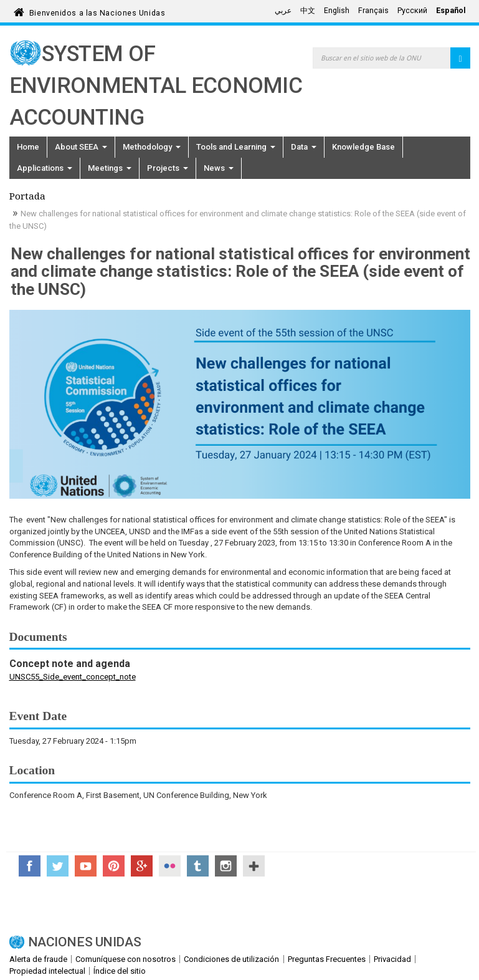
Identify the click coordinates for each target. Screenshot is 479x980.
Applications (45, 168)
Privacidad (392, 959)
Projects (168, 168)
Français (373, 11)
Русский (412, 11)
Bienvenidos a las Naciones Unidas (97, 11)
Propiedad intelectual (47, 971)
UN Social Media (254, 866)
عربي (283, 11)
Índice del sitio (120, 971)
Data (304, 147)
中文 (308, 11)
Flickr (170, 866)
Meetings (110, 168)
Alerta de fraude (38, 959)
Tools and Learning (236, 147)
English (337, 11)
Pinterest (114, 866)
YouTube (86, 866)
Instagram (226, 866)
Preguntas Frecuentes (327, 959)
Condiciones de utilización (231, 959)
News (219, 168)
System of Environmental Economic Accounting (156, 86)
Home (28, 147)
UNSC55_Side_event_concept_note (73, 677)
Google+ (142, 866)
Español (451, 11)
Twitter (58, 866)
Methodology (152, 147)
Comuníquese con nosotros (126, 959)
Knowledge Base (363, 147)
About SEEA (81, 147)
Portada (27, 198)
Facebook (30, 866)
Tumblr (198, 866)
